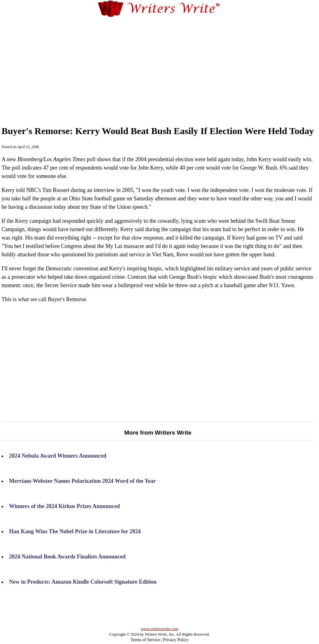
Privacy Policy (176, 640)
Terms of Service (145, 640)
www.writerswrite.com (159, 629)
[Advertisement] (171, 65)
